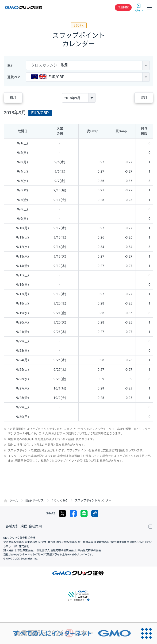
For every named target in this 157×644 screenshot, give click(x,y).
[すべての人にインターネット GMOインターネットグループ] (68, 633)
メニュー (149, 8)
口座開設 (123, 7)
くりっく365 (59, 501)
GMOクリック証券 (24, 8)
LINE (84, 513)
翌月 (144, 97)
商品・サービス (34, 501)
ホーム (14, 501)
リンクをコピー (95, 513)
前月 (13, 97)
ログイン (138, 8)
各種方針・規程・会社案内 (24, 526)
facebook (73, 513)
